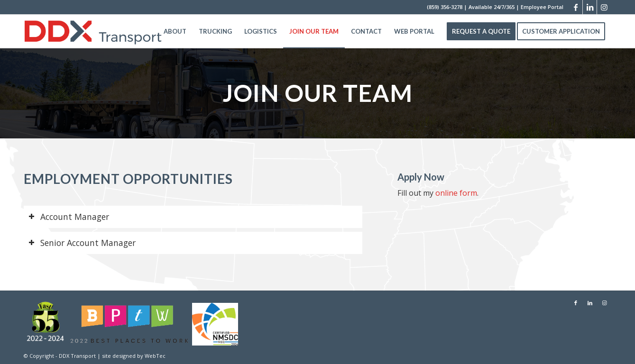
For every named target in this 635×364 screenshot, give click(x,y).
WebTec (155, 356)
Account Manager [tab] (69, 217)
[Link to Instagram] (604, 7)
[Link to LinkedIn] (590, 7)
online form (456, 193)
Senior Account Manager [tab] (82, 243)
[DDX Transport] (93, 31)
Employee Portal (542, 7)
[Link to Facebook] (575, 7)
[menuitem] (175, 31)
